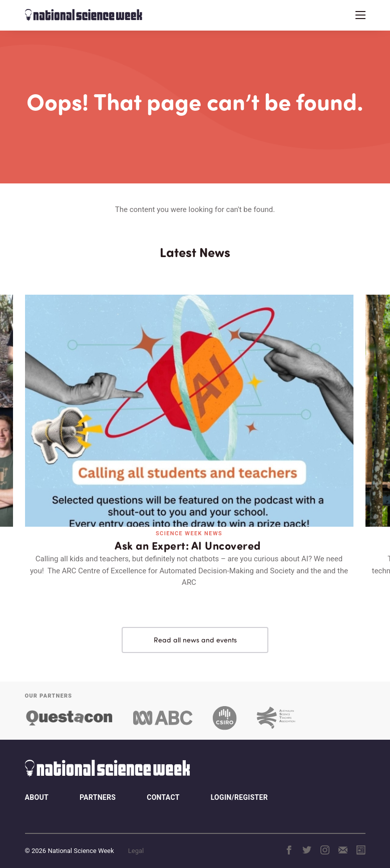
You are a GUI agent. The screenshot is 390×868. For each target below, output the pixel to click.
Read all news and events (195, 630)
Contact (163, 788)
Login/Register (239, 788)
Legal (136, 841)
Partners (98, 788)
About (37, 788)
